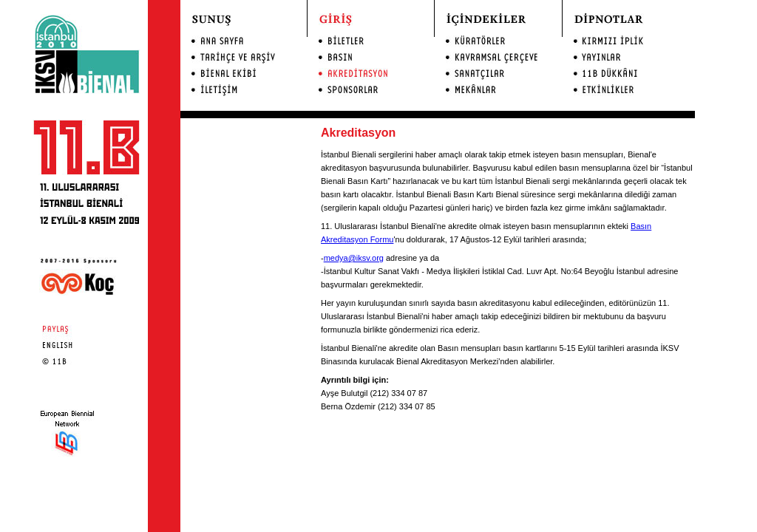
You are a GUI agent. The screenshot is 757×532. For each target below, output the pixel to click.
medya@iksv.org (354, 258)
